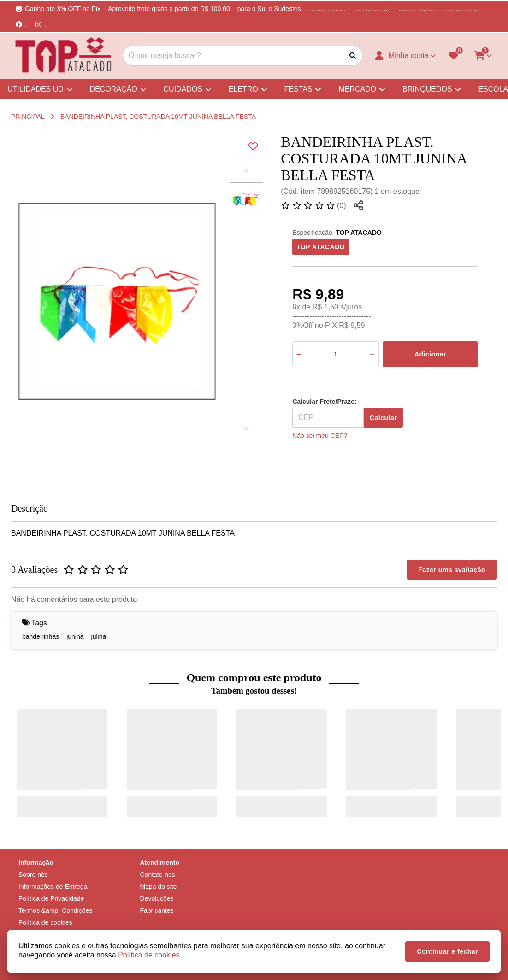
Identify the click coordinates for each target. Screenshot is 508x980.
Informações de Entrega (53, 887)
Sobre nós (33, 875)
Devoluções (157, 898)
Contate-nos (158, 875)
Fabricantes (157, 910)
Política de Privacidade (51, 898)
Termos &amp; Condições (55, 910)
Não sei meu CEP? (320, 436)
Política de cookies (45, 922)
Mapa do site (159, 887)
